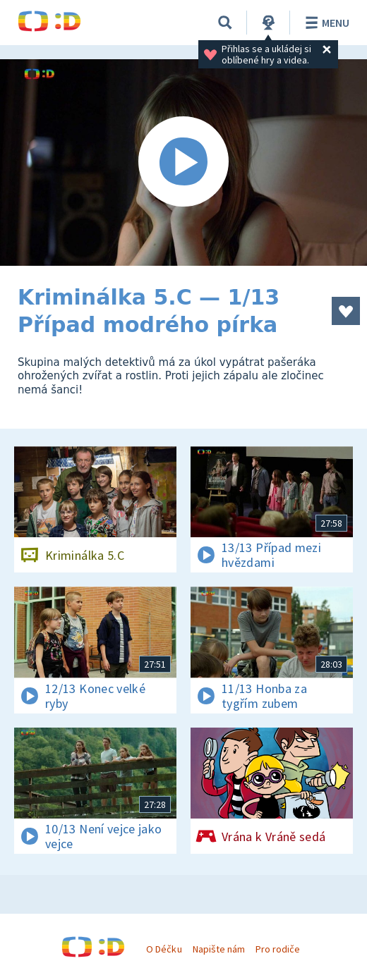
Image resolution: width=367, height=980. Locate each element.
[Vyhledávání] (225, 23)
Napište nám (219, 949)
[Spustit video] (183, 163)
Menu (325, 23)
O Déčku (164, 949)
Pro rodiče (278, 949)
